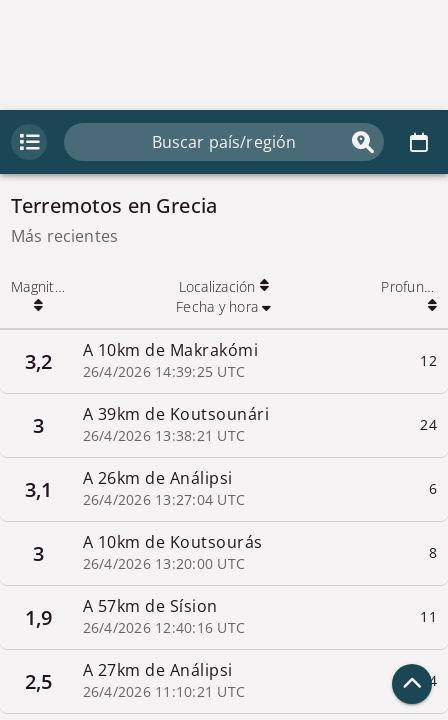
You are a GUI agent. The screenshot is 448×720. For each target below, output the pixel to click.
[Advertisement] (224, 55)
